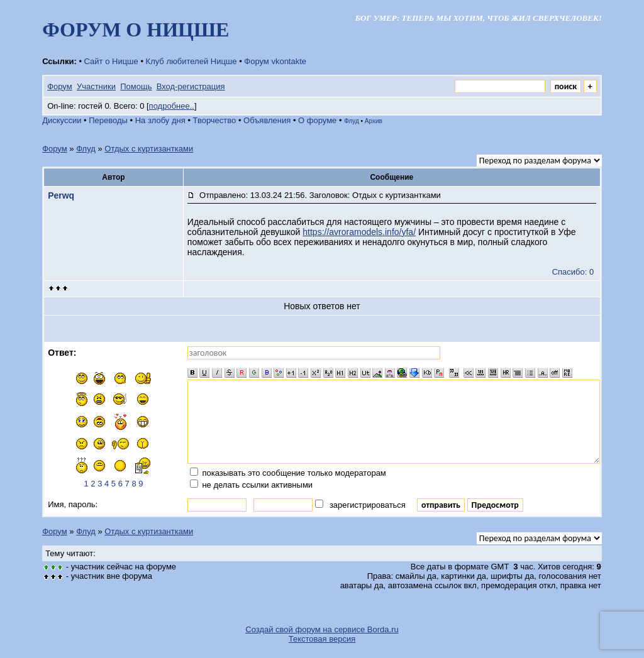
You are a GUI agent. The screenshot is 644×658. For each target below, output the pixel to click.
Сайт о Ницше (111, 61)
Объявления (267, 120)
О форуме (317, 120)
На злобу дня (160, 120)
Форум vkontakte (275, 61)
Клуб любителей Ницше (192, 61)
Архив (374, 121)
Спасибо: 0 (573, 272)
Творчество (215, 120)
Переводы (108, 120)
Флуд (352, 121)
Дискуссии (62, 120)
